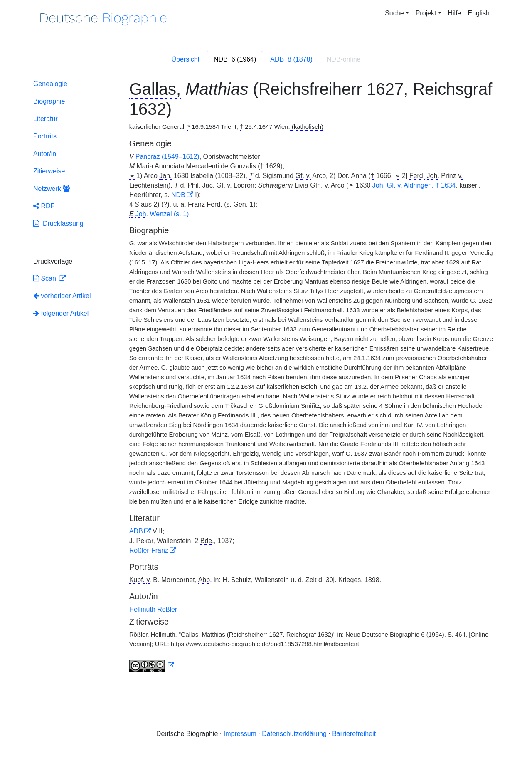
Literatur (46, 119)
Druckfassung (58, 223)
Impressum (240, 734)
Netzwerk (52, 189)
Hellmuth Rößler (153, 609)
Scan (46, 278)
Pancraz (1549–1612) (167, 157)
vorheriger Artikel (62, 296)
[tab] (235, 59)
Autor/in (45, 154)
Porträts (45, 136)
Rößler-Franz (149, 550)
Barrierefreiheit (354, 734)
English (479, 13)
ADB (136, 531)
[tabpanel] (266, 378)
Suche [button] (394, 13)
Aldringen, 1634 (414, 185)
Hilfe (455, 13)
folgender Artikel (61, 313)
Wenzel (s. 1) (162, 214)
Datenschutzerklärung (294, 734)
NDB (178, 195)
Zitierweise (49, 171)
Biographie (49, 101)
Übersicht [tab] (185, 59)
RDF (44, 206)
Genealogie (50, 84)
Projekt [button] (426, 13)
